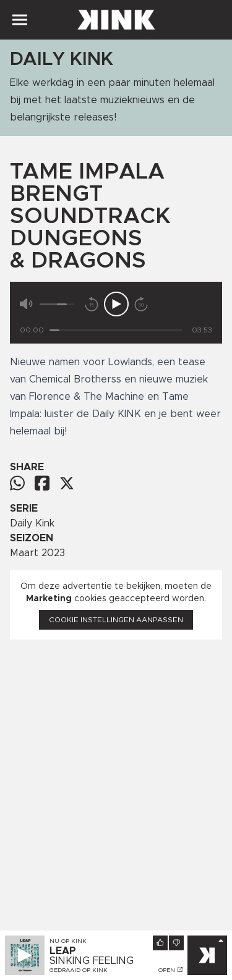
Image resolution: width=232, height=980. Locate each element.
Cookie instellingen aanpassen (116, 620)
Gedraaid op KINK (79, 970)
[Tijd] (116, 330)
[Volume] (57, 304)
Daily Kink (32, 523)
